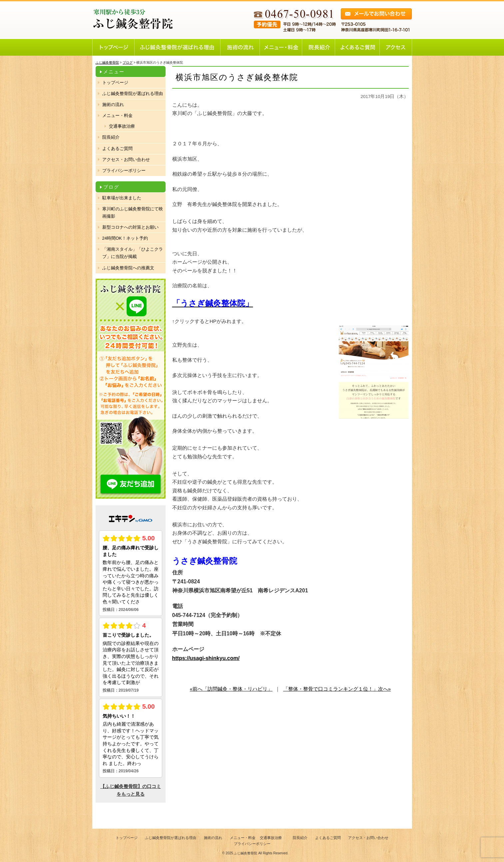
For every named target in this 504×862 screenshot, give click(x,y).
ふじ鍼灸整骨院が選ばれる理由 (133, 93)
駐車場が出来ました (122, 198)
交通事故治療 (122, 126)
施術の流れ (113, 104)
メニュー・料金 (117, 115)
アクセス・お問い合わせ (126, 159)
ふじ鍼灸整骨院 (246, 853)
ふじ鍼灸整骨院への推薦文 (128, 268)
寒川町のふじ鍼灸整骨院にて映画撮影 (133, 212)
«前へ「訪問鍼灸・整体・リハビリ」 (231, 689)
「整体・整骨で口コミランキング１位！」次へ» (337, 689)
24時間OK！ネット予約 (125, 238)
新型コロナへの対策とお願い (130, 227)
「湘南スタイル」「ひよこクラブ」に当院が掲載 (133, 253)
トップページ (115, 82)
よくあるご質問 (117, 148)
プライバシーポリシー (124, 170)
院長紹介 (111, 137)
